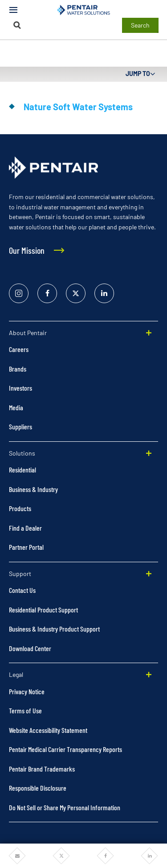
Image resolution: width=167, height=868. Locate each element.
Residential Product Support (43, 610)
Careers (19, 349)
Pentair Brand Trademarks (42, 769)
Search (140, 25)
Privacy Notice (27, 691)
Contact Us (22, 590)
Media (16, 407)
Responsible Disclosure (38, 788)
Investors (20, 388)
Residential (22, 470)
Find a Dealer (25, 528)
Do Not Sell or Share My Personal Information (65, 807)
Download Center (30, 648)
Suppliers (20, 426)
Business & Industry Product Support (54, 629)
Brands (18, 369)
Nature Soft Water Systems (78, 107)
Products (20, 508)
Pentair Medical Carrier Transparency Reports (65, 749)
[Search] (17, 25)
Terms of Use (25, 710)
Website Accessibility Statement (48, 730)
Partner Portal (26, 547)
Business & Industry (33, 489)
